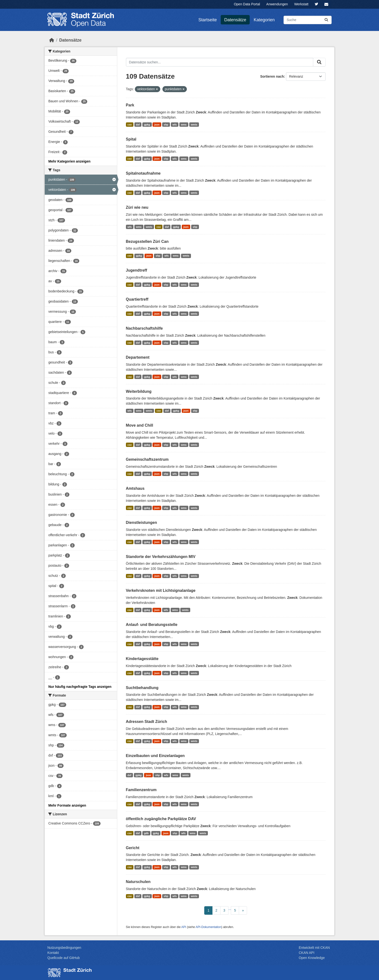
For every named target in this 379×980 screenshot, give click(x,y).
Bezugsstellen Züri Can (147, 241)
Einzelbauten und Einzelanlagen (155, 756)
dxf (138, 125)
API (184, 927)
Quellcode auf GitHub (64, 958)
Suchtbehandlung (142, 688)
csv (130, 125)
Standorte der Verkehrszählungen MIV (161, 557)
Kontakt (53, 953)
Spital (131, 139)
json (157, 125)
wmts (194, 125)
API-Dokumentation (208, 927)
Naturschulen (138, 882)
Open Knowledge (312, 958)
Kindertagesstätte (142, 659)
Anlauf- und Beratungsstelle (152, 625)
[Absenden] (326, 20)
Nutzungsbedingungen (64, 948)
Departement (138, 357)
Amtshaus (135, 488)
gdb (146, 833)
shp (166, 125)
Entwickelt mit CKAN (314, 948)
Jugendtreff (137, 270)
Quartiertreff (137, 299)
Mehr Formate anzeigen (67, 805)
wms (184, 125)
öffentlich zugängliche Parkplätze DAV (161, 819)
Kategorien (264, 20)
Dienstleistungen (142, 523)
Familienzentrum (141, 790)
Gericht (133, 848)
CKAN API (307, 953)
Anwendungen (277, 4)
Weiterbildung (139, 391)
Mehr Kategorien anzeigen (69, 161)
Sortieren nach (272, 76)
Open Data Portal (247, 4)
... (230, 909)
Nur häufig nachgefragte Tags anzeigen (80, 687)
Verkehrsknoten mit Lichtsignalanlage (161, 590)
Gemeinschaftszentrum (147, 459)
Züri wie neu (137, 207)
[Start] (52, 40)
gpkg (147, 125)
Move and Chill (140, 425)
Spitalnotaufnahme (143, 173)
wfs (175, 125)
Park (130, 105)
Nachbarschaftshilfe (144, 328)
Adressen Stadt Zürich (147, 722)
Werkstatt (301, 4)
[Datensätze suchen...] (308, 20)
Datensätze (235, 20)
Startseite (208, 20)
